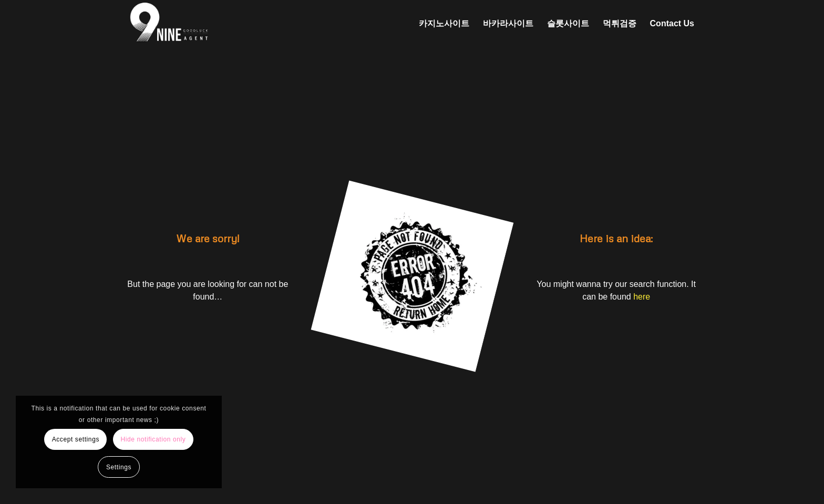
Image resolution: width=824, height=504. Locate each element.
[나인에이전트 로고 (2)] (223, 24)
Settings (119, 467)
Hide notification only (153, 439)
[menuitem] (444, 24)
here (642, 297)
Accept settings (76, 439)
